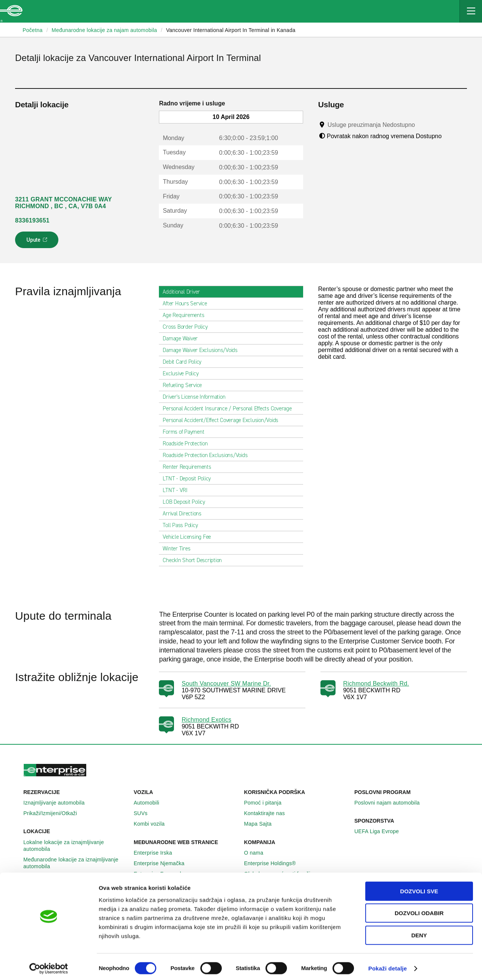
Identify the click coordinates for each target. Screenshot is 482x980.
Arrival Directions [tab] (185, 514)
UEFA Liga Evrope (381, 831)
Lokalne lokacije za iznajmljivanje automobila (76, 846)
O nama (258, 853)
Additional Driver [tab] (184, 292)
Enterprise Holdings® (274, 863)
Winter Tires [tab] (179, 549)
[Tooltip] (422, 125)
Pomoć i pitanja (267, 803)
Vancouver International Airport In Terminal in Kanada (231, 30)
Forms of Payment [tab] (186, 432)
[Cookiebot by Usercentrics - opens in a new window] (49, 965)
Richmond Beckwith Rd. (376, 684)
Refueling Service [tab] (185, 385)
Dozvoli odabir (419, 910)
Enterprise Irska (157, 853)
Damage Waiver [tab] (183, 338)
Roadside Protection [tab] (188, 444)
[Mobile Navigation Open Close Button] (471, 11)
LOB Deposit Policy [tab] (187, 502)
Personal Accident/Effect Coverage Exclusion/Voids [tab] (223, 420)
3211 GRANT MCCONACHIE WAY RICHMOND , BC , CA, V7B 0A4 (63, 203)
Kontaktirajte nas (269, 813)
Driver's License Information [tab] (197, 397)
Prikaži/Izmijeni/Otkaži (54, 813)
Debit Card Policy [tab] (185, 362)
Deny (419, 932)
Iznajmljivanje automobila (58, 803)
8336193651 (32, 220)
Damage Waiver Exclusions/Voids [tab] (203, 350)
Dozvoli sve (419, 888)
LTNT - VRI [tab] (178, 490)
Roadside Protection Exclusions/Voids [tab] (208, 455)
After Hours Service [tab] (188, 303)
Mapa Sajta (262, 824)
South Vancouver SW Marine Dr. (226, 684)
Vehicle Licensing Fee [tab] (190, 537)
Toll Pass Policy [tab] (183, 525)
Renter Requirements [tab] (190, 467)
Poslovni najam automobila (391, 803)
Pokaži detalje (388, 965)
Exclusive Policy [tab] (184, 373)
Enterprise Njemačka (163, 863)
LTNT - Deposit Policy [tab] (190, 479)
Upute (38, 242)
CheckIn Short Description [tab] (195, 560)
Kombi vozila (153, 824)
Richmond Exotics (206, 720)
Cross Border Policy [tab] (188, 327)
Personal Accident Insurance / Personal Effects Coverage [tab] (230, 408)
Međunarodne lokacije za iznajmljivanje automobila (76, 863)
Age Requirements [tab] (186, 315)
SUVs (145, 813)
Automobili (151, 803)
